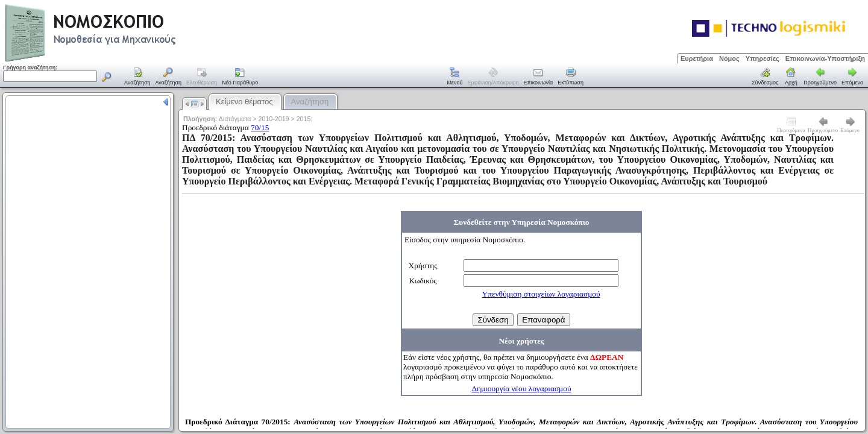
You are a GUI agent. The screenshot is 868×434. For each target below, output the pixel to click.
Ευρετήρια (697, 58)
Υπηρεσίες (763, 58)
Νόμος (729, 58)
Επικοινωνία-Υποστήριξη (825, 58)
